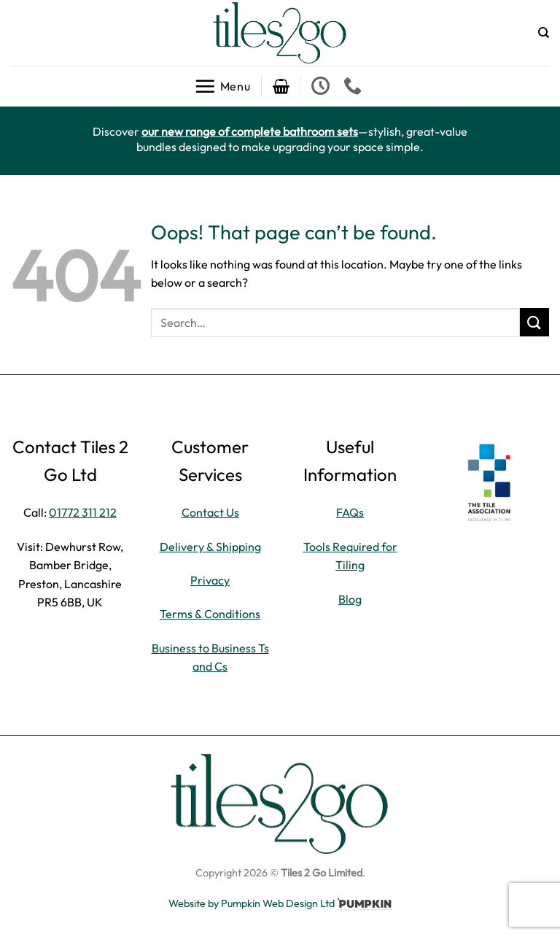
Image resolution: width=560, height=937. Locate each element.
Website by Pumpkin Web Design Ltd (252, 903)
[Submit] (534, 322)
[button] (222, 86)
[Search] (544, 33)
